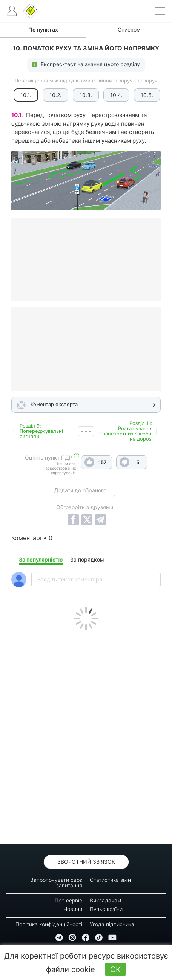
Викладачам (105, 900)
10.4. (116, 95)
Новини (73, 909)
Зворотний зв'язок (86, 862)
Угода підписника (112, 924)
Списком (129, 30)
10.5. (147, 95)
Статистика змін (110, 880)
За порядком (87, 559)
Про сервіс (68, 900)
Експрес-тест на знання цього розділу (90, 64)
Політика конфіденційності (49, 924)
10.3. (86, 95)
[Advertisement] (86, 735)
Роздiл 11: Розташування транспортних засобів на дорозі (126, 431)
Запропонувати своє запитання (56, 883)
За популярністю (41, 559)
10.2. (55, 95)
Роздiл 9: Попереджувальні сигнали (41, 431)
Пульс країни (106, 909)
